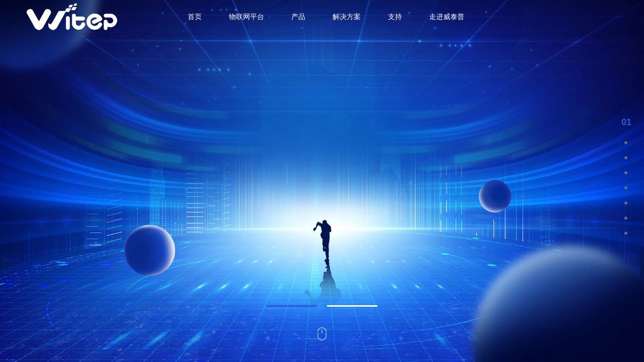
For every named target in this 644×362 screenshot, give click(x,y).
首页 (195, 17)
